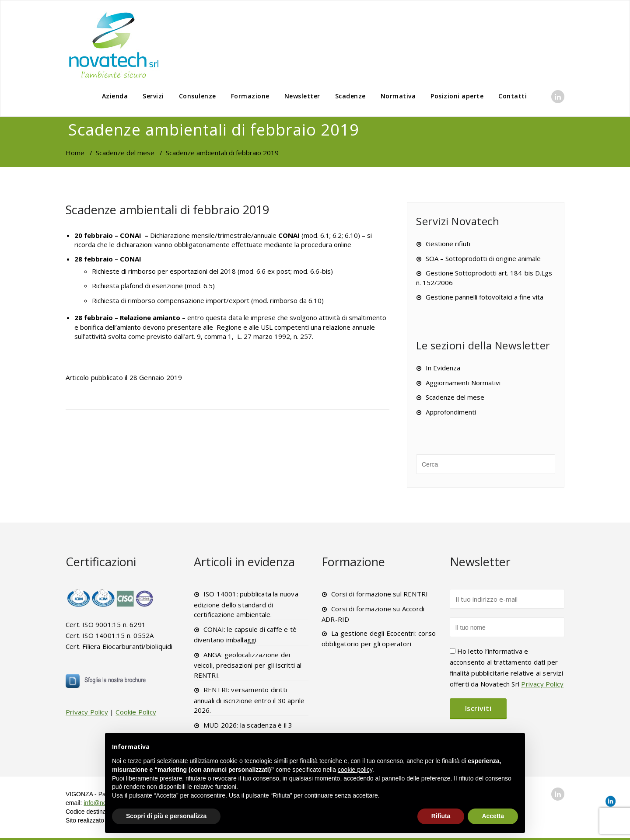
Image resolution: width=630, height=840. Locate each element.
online (343, 244)
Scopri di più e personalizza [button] (166, 816)
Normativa (398, 96)
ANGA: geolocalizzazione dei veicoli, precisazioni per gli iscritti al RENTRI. (248, 665)
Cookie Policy (136, 712)
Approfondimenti (451, 412)
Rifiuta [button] (441, 816)
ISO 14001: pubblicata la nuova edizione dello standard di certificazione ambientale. (246, 604)
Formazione (250, 96)
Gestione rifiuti (448, 244)
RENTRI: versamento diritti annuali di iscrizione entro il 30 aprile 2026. (249, 700)
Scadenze (350, 96)
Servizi (153, 96)
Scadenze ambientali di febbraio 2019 (167, 210)
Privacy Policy (87, 712)
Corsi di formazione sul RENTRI (380, 594)
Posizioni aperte (457, 96)
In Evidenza (443, 368)
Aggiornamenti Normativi (463, 383)
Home (75, 153)
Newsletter (302, 96)
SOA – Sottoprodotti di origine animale (483, 258)
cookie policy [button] (355, 770)
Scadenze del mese (125, 153)
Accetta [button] (493, 816)
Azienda (115, 96)
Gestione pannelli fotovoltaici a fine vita (485, 297)
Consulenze (198, 96)
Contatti (513, 96)
